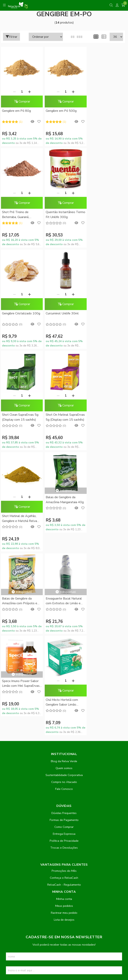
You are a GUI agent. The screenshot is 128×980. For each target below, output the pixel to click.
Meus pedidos (64, 694)
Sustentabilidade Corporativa (64, 564)
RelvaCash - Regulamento (64, 673)
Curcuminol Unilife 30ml (103, 209)
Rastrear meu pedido (64, 701)
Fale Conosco (64, 577)
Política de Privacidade (64, 629)
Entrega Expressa (64, 622)
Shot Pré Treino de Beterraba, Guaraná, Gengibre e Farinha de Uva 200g (104, 112)
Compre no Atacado (64, 570)
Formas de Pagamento (64, 608)
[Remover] (13, 90)
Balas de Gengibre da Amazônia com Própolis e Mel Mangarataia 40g (62, 391)
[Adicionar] (28, 90)
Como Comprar (64, 615)
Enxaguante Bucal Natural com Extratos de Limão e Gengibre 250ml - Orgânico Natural (105, 391)
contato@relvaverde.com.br (35, 871)
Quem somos (64, 557)
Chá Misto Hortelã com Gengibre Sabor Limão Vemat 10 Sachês (60, 491)
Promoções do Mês (64, 659)
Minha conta (64, 687)
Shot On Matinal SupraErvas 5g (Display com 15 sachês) (60, 311)
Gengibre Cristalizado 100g (59, 211)
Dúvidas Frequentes (64, 601)
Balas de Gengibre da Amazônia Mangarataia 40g (21, 391)
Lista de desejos (64, 708)
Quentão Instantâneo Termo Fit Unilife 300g (18, 211)
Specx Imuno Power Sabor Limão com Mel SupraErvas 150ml (21, 472)
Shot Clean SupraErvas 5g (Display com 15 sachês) (20, 310)
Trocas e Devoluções (64, 636)
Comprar (21, 100)
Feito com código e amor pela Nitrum (64, 948)
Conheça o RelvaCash (64, 666)
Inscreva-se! (64, 773)
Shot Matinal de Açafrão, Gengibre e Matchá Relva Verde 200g (104, 311)
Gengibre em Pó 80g (16, 109)
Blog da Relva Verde (64, 550)
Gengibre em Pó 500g (59, 109)
